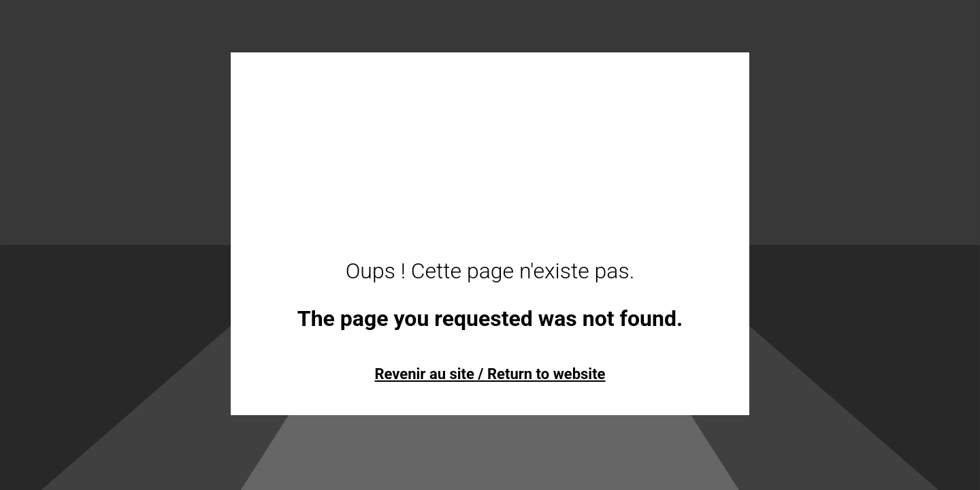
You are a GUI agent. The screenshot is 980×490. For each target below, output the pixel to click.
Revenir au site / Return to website (490, 374)
